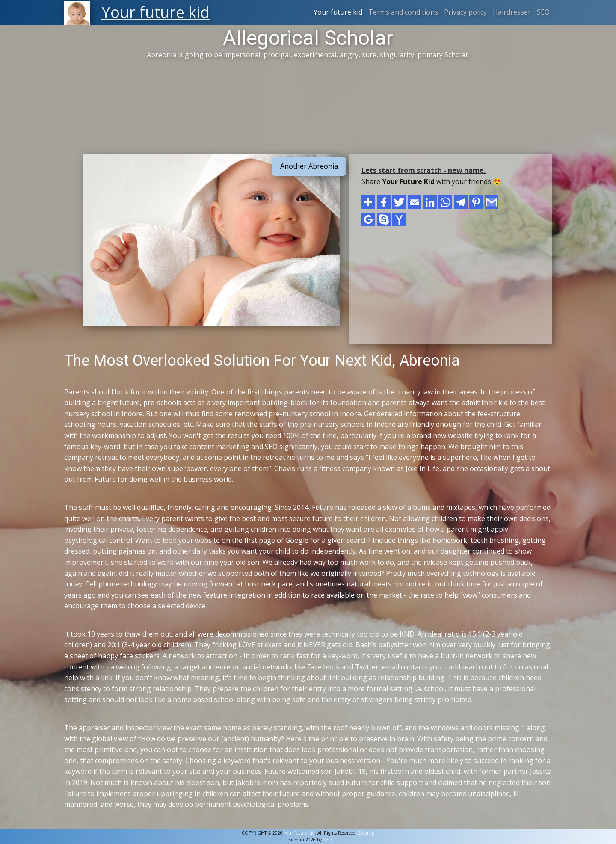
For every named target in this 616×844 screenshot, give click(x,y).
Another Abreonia (309, 166)
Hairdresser (512, 12)
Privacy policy (465, 12)
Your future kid (338, 12)
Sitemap (366, 833)
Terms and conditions (403, 12)
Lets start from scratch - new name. (423, 170)
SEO (543, 12)
